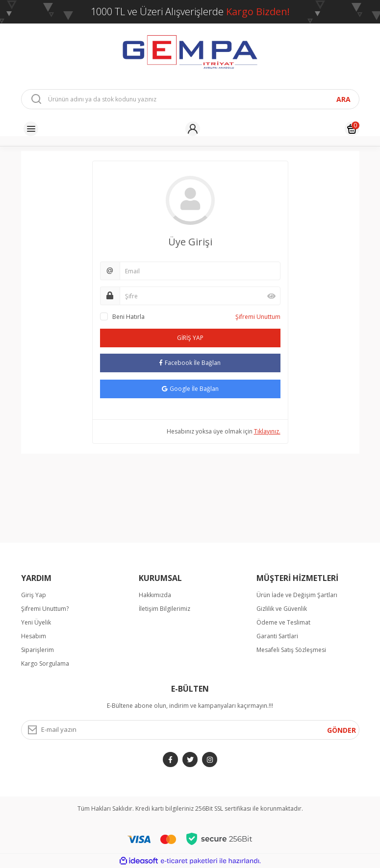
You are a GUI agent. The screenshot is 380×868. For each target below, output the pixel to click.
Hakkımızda (155, 595)
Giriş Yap (34, 595)
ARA (343, 99)
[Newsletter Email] (190, 730)
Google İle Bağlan (190, 389)
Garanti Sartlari (277, 636)
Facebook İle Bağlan (190, 363)
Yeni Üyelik (36, 622)
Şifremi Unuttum (258, 317)
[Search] (190, 99)
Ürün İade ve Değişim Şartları (297, 595)
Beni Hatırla (128, 317)
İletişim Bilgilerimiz (165, 609)
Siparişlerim (38, 650)
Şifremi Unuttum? (45, 609)
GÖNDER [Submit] (342, 730)
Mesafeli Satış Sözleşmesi (291, 650)
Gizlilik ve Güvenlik (282, 609)
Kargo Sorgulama (45, 663)
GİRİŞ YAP (190, 338)
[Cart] (352, 129)
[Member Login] (193, 129)
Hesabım (34, 636)
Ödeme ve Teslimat (283, 622)
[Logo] (190, 51)
